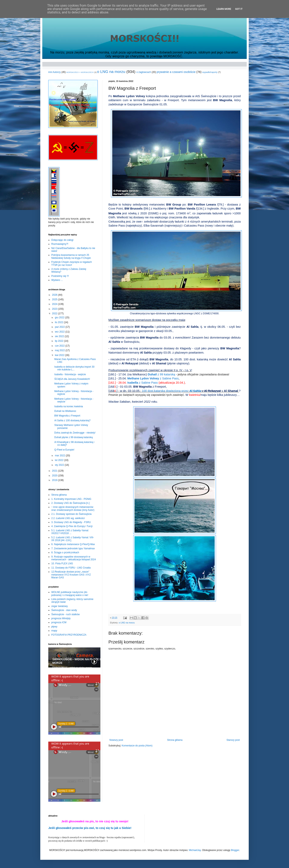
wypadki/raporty (210, 72)
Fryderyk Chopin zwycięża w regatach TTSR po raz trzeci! (72, 263)
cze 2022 (60, 346)
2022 (55, 314)
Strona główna (175, 740)
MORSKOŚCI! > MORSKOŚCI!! (80, 72)
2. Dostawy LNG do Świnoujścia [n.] (70, 503)
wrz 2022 (60, 332)
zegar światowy (60, 606)
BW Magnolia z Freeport (67, 416)
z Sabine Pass (143, 383)
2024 (55, 304)
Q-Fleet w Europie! (64, 450)
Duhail (161, 374)
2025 (55, 299)
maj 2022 (60, 350)
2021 (55, 471)
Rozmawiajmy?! (60, 244)
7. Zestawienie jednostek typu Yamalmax (73, 548)
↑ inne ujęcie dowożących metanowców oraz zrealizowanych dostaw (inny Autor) (73, 508)
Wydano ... (57, 280)
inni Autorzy (55, 72)
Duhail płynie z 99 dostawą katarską (73, 437)
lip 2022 (59, 341)
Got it (239, 9)
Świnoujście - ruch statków (65, 614)
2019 (55, 480)
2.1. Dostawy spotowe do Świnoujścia (71, 514)
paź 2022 (60, 327)
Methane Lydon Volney (153, 378)
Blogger (235, 850)
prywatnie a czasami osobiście (176, 72)
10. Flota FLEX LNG (62, 564)
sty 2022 (60, 465)
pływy (54, 627)
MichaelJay (195, 850)
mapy (54, 631)
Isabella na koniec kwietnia (69, 406)
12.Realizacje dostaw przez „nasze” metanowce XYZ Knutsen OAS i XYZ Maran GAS (71, 575)
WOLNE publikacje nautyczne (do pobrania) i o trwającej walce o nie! (70, 594)
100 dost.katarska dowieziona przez (171, 391)
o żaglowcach (144, 72)
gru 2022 (60, 318)
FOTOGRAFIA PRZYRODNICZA (69, 635)
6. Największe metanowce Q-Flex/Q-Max (73, 544)
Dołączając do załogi (62, 240)
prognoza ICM (59, 622)
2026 (55, 295)
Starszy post (233, 740)
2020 (55, 476)
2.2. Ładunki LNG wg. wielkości (68, 518)
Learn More (224, 9)
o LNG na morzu (111, 72)
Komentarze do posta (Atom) (137, 746)
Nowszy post (116, 740)
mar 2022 (60, 456)
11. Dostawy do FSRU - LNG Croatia (71, 568)
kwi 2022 (60, 355)
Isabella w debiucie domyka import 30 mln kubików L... (74, 368)
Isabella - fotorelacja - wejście (70, 374)
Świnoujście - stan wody (64, 610)
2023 (55, 309)
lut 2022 (60, 460)
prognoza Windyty (61, 618)
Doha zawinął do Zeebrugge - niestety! (75, 433)
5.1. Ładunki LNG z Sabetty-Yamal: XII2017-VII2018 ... (70, 532)
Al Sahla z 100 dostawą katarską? (72, 420)
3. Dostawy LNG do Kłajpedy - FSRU (71, 522)
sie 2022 (60, 336)
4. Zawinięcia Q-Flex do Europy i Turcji (72, 526)
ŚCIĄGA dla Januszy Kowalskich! (72, 379)
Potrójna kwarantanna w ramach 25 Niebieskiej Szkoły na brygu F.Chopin (71, 256)
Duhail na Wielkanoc (65, 411)
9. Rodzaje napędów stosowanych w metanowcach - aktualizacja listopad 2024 (74, 558)
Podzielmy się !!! (60, 276)
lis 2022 (59, 322)
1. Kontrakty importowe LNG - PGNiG (71, 499)
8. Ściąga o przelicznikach (65, 552)
